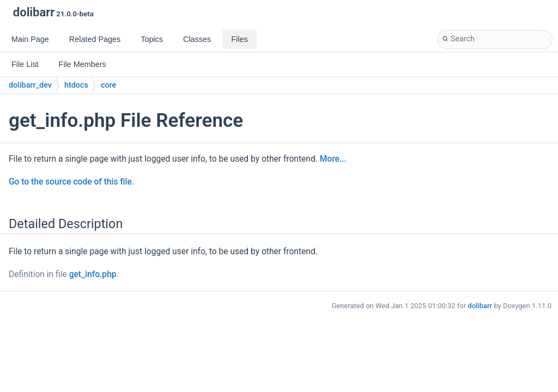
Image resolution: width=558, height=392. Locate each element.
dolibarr (480, 306)
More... (333, 159)
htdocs (76, 85)
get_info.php (93, 274)
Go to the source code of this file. (71, 182)
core (108, 85)
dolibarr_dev (30, 85)
